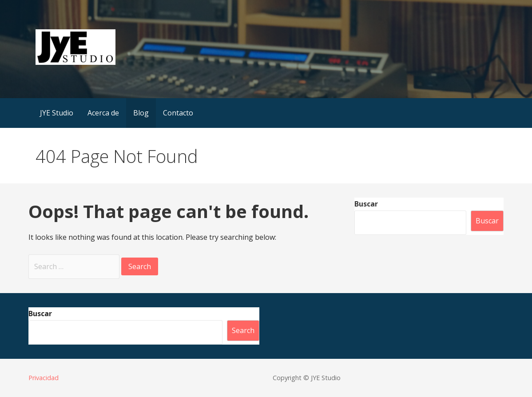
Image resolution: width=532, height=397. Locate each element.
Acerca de (103, 113)
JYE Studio (57, 113)
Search (243, 330)
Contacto (178, 113)
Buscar (366, 204)
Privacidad (44, 378)
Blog (141, 113)
